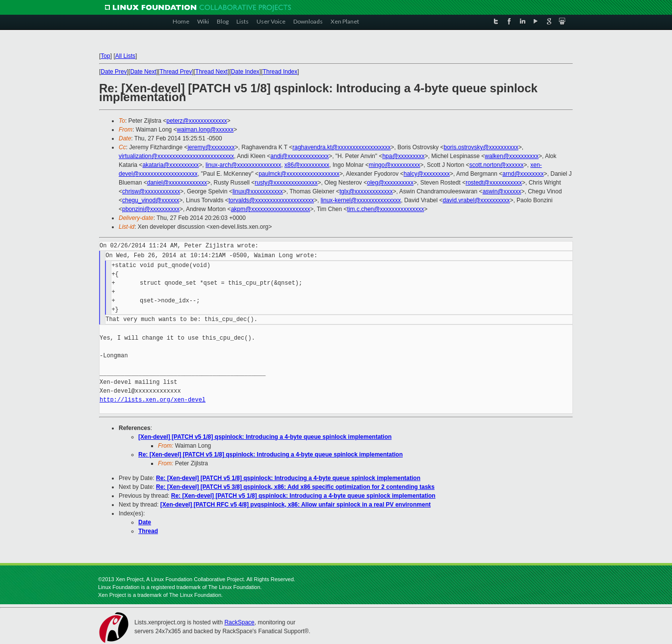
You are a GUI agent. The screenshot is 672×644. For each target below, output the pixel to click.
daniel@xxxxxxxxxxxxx (177, 183)
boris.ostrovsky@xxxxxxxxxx (481, 147)
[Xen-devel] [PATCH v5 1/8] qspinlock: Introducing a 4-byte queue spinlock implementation (265, 437)
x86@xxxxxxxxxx (307, 165)
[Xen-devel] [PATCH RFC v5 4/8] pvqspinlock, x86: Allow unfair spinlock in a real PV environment (296, 505)
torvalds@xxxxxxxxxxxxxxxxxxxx (271, 200)
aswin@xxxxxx (502, 191)
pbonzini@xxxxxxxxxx (151, 209)
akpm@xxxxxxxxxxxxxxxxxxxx (271, 209)
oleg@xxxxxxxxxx (390, 183)
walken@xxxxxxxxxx (512, 156)
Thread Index (280, 72)
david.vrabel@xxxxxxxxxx (476, 200)
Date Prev (114, 72)
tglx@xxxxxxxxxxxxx (366, 191)
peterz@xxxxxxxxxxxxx (197, 121)
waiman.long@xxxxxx (206, 130)
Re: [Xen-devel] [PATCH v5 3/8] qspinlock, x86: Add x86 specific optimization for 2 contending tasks (295, 487)
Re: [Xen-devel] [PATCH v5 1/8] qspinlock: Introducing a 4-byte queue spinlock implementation (271, 455)
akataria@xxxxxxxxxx (170, 165)
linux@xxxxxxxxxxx (258, 191)
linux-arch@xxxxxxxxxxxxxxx (243, 165)
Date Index (245, 72)
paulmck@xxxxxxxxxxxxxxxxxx (299, 174)
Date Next (143, 72)
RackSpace (239, 622)
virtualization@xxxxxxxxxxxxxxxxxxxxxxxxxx (176, 156)
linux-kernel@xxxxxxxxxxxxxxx (361, 200)
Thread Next (211, 72)
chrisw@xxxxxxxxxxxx (151, 191)
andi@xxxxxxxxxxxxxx (299, 156)
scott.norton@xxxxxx (497, 165)
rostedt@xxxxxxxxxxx (494, 183)
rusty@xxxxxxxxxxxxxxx (286, 183)
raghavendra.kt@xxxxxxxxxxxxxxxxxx (341, 147)
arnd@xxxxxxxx (523, 174)
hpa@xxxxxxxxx (403, 156)
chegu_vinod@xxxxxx (151, 200)
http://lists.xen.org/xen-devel (153, 400)
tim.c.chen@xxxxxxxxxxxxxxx (386, 209)
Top (105, 56)
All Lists (125, 56)
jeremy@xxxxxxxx (211, 147)
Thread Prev (176, 72)
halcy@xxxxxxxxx (427, 174)
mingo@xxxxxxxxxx (395, 165)
